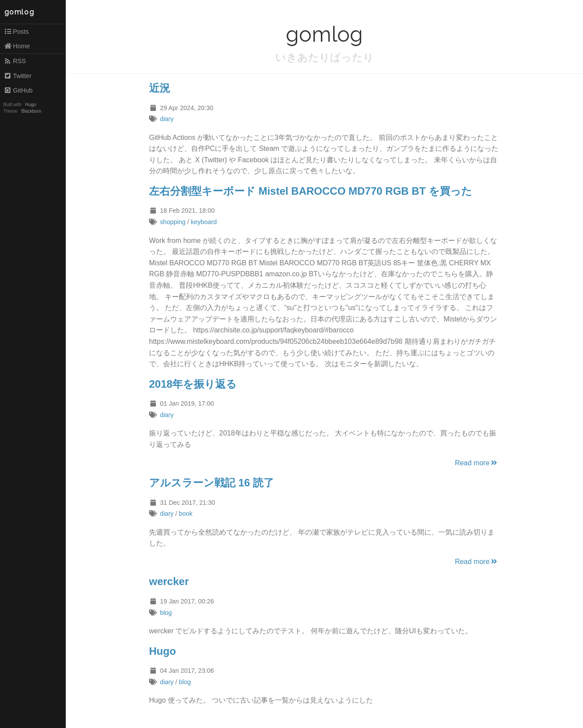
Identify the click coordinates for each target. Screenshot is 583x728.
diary (167, 119)
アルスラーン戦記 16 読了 (212, 483)
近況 (160, 88)
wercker (169, 581)
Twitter (18, 76)
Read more (477, 463)
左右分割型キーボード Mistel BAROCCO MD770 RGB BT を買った (311, 191)
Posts (16, 32)
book (186, 514)
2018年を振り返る (193, 384)
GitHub (18, 90)
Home (17, 46)
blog (166, 613)
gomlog (20, 12)
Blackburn (32, 111)
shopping (173, 222)
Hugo (31, 105)
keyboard (204, 222)
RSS (15, 61)
